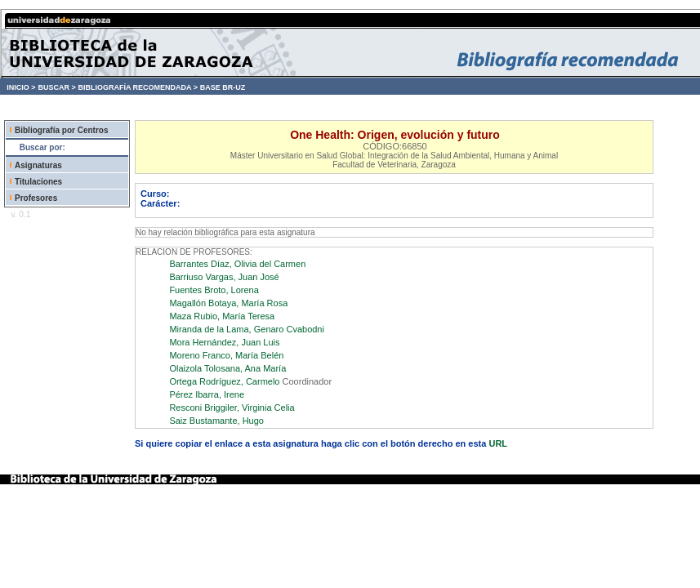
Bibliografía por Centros (61, 130)
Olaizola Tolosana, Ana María (227, 368)
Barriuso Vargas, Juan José (224, 277)
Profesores (36, 198)
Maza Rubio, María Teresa (222, 316)
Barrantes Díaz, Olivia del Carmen (237, 264)
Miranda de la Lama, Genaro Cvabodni (247, 329)
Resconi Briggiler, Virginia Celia (232, 408)
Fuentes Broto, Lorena (214, 290)
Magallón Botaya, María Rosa (228, 303)
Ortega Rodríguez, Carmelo (224, 381)
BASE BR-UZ (223, 87)
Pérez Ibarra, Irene (207, 394)
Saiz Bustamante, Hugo (216, 421)
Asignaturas (38, 165)
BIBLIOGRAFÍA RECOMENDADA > (138, 87)
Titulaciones (38, 182)
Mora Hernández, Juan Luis (224, 342)
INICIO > (21, 87)
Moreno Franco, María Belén (226, 355)
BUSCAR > (56, 87)
